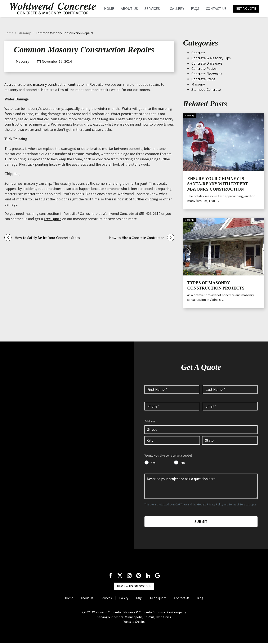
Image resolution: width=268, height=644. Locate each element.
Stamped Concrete (206, 89)
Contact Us (214, 9)
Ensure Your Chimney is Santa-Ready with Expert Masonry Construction (218, 184)
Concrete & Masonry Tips (211, 58)
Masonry (24, 33)
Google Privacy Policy (210, 504)
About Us (127, 9)
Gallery (175, 9)
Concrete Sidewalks (207, 74)
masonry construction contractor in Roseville (68, 84)
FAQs (193, 9)
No (183, 463)
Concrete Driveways (207, 63)
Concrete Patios (204, 68)
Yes (153, 463)
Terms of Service (239, 504)
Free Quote (53, 219)
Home (107, 9)
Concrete (198, 53)
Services (151, 9)
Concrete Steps (203, 79)
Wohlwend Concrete (107, 613)
